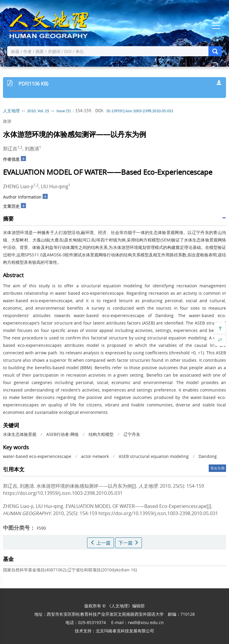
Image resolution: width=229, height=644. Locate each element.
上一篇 (100, 543)
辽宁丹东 (132, 434)
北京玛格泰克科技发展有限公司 (125, 631)
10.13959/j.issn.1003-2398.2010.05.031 (140, 111)
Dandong (208, 456)
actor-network (95, 456)
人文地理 (11, 111)
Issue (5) (64, 111)
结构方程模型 (101, 434)
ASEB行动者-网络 (62, 434)
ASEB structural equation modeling (154, 456)
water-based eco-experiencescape (37, 456)
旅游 (7, 121)
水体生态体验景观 (20, 434)
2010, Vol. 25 (38, 111)
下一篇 (129, 543)
